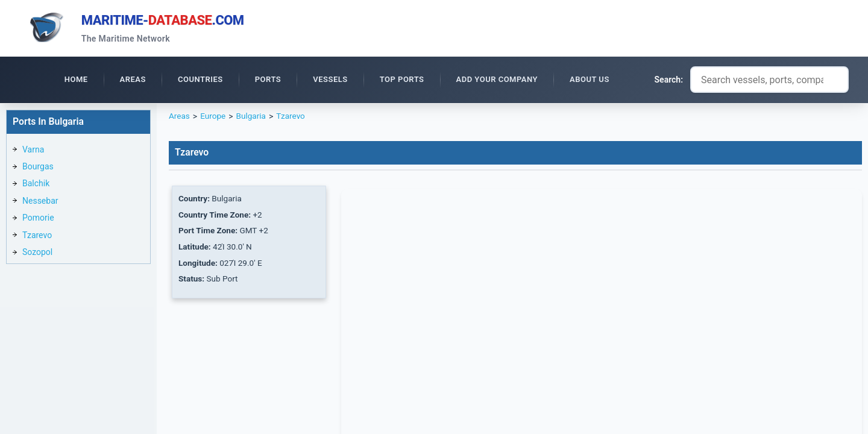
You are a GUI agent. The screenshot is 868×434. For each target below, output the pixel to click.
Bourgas (38, 168)
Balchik (36, 185)
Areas (180, 118)
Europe (214, 118)
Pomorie (38, 219)
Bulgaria (253, 118)
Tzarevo (37, 237)
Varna (33, 151)
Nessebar (40, 203)
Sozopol (37, 254)
